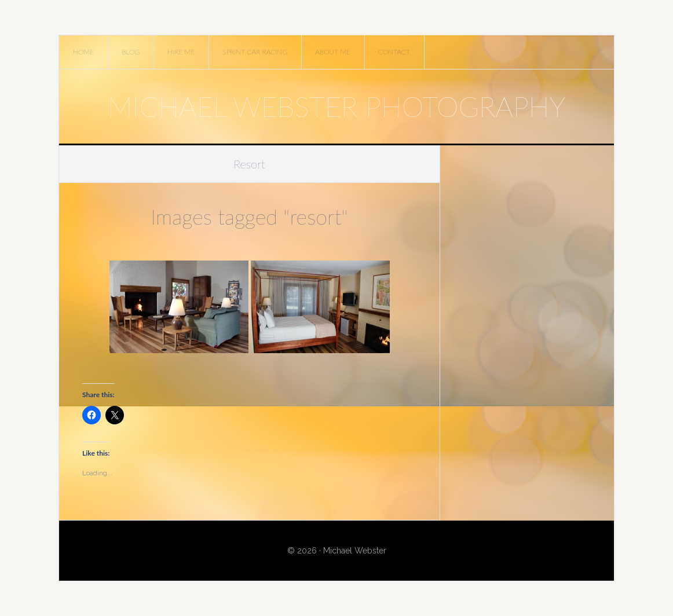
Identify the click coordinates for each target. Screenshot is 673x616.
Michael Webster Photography (336, 106)
